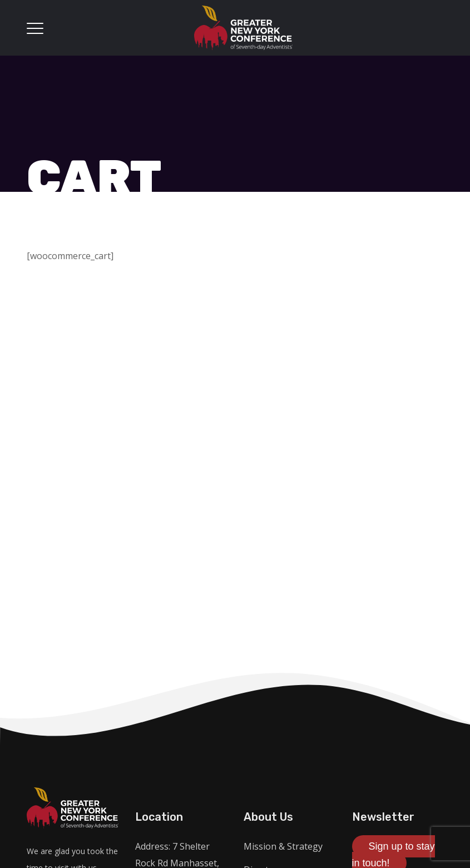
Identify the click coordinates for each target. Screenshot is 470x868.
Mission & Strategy (283, 846)
